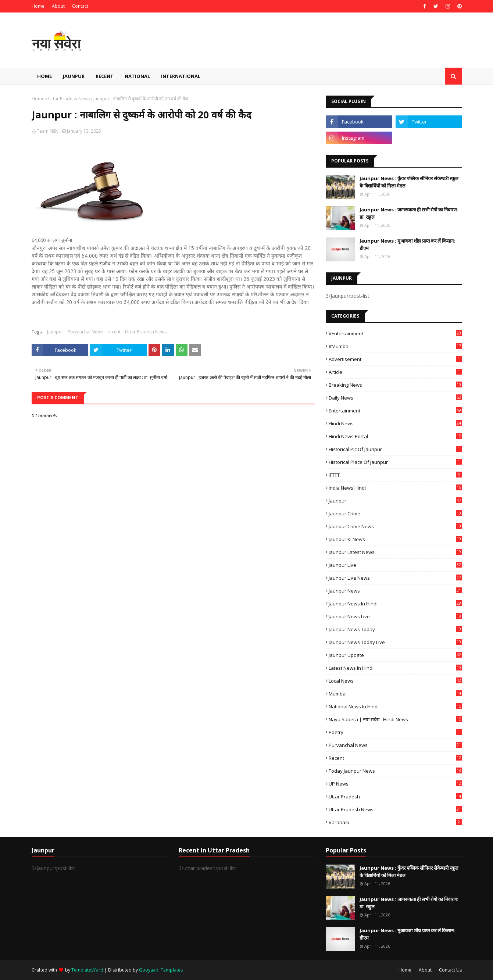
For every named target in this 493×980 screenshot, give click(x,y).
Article (395, 372)
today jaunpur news (395, 771)
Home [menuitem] (44, 76)
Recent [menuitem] (105, 76)
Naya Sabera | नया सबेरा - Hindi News (395, 719)
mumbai (395, 694)
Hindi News (395, 423)
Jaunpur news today (395, 629)
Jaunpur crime (395, 514)
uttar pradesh (395, 797)
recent (114, 332)
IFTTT (395, 475)
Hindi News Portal (395, 436)
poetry (395, 732)
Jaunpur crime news (395, 526)
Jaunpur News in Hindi (395, 604)
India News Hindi (395, 488)
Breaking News (395, 385)
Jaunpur (55, 332)
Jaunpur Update (395, 655)
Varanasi (395, 822)
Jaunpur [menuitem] (74, 76)
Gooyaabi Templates (161, 970)
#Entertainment (395, 333)
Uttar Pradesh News (69, 99)
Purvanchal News (85, 332)
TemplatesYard (87, 970)
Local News (395, 681)
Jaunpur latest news (395, 552)
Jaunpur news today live (395, 642)
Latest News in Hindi (395, 668)
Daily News (395, 398)
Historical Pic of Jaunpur (395, 449)
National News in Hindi (395, 707)
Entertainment (395, 411)
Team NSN (48, 131)
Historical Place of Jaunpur (395, 462)
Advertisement (395, 359)
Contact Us (450, 970)
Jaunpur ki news (395, 539)
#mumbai (395, 346)
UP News (395, 784)
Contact (80, 6)
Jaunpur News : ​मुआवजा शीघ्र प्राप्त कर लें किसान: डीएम (407, 244)
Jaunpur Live (395, 565)
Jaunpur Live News (395, 578)
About (58, 6)
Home (38, 6)
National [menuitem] (137, 76)
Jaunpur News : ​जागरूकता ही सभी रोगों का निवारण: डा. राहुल (409, 213)
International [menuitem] (181, 76)
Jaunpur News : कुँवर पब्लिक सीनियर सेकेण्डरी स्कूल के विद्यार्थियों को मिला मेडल (409, 182)
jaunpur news (395, 591)
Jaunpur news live (395, 616)
